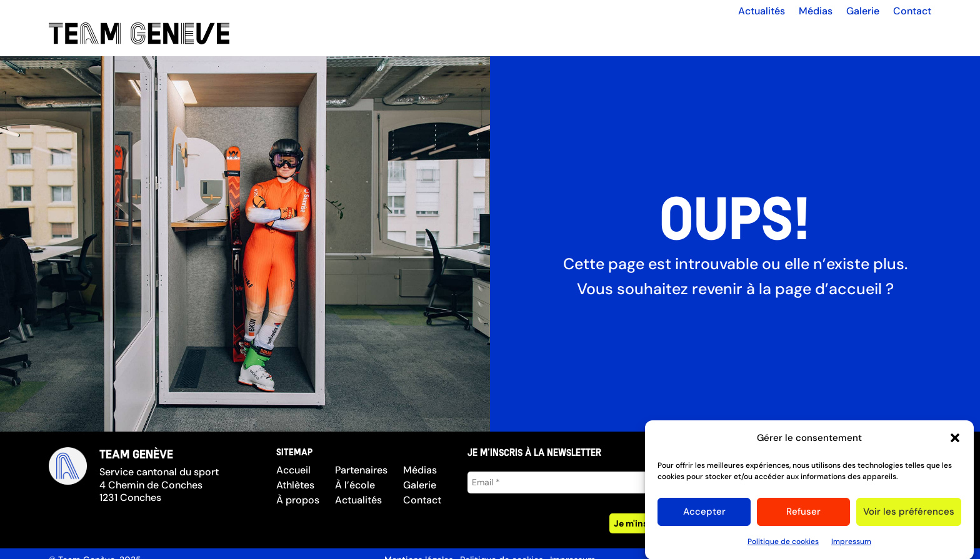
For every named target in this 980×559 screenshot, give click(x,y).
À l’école (898, 34)
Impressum (851, 547)
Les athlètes (691, 34)
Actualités (762, 11)
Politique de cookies (783, 547)
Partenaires (835, 34)
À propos (770, 34)
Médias (816, 11)
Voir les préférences (909, 517)
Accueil (628, 34)
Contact (912, 11)
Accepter (704, 517)
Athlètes (295, 485)
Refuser (803, 517)
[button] (955, 443)
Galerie (863, 11)
